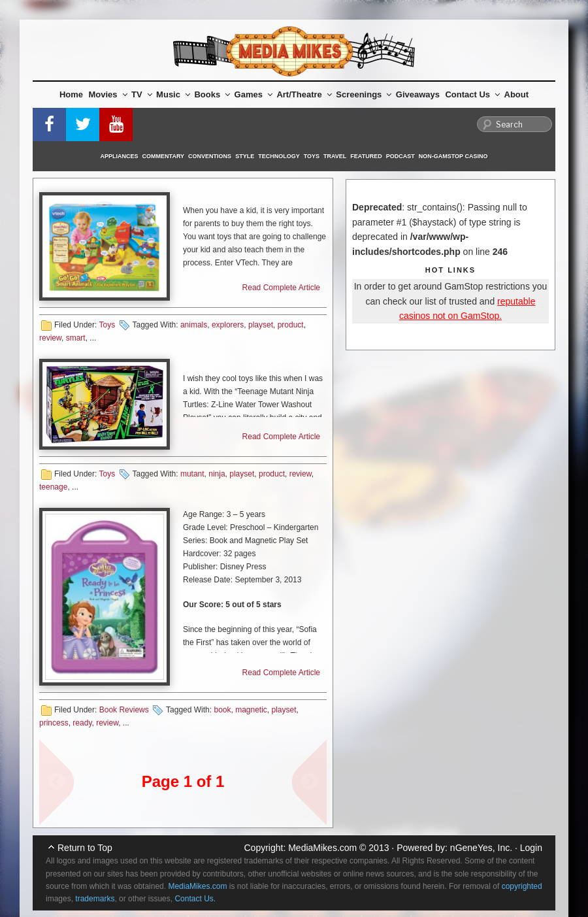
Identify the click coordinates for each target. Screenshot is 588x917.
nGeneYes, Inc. (481, 848)
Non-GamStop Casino (453, 156)
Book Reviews (124, 710)
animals (194, 325)
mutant (192, 474)
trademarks (95, 899)
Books (212, 94)
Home (71, 94)
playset (261, 325)
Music (173, 94)
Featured (366, 156)
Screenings (364, 94)
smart (76, 338)
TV (142, 94)
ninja (217, 474)
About (517, 94)
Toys (312, 156)
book (222, 710)
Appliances (120, 156)
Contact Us (472, 94)
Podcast (400, 156)
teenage (53, 487)
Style (245, 156)
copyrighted (522, 886)
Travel (335, 156)
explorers (228, 325)
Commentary (164, 156)
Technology (279, 156)
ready (82, 723)
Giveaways (418, 94)
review (50, 338)
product (291, 325)
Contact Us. (195, 899)
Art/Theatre (304, 94)
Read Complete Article (281, 288)
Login (531, 848)
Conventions (210, 156)
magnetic (251, 710)
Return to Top (85, 848)
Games (253, 94)
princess (54, 723)
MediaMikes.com (322, 848)
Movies (108, 94)
